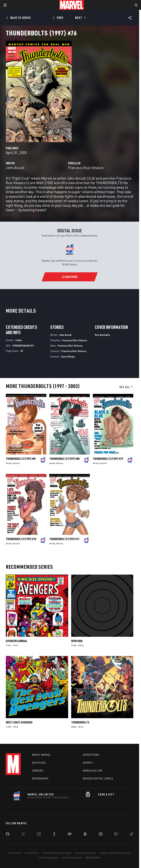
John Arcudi (15, 168)
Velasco (16, 463)
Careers (38, 771)
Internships (40, 778)
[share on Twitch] (116, 835)
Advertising (91, 755)
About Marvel (41, 755)
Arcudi (9, 463)
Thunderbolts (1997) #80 (64, 459)
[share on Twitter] (23, 835)
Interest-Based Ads (72, 858)
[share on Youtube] (70, 835)
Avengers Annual (17, 641)
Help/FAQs (39, 763)
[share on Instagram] (39, 835)
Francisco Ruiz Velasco (86, 168)
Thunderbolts (80, 722)
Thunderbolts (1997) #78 (21, 539)
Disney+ (88, 763)
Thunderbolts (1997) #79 (108, 459)
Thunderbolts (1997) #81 (21, 459)
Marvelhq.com (93, 771)
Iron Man (77, 641)
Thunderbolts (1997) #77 (64, 539)
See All (126, 387)
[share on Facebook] (8, 835)
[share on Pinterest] (101, 835)
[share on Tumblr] (54, 835)
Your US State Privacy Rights (57, 853)
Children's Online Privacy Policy (115, 853)
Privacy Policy (32, 853)
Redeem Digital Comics (98, 778)
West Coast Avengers (19, 722)
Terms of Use (15, 853)
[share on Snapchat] (85, 835)
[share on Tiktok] (132, 835)
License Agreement (48, 858)
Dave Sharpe (68, 356)
